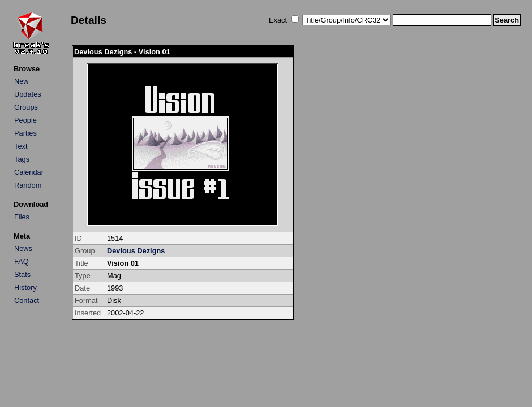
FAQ (22, 261)
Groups (26, 107)
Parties (25, 133)
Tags (22, 159)
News (23, 248)
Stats (22, 274)
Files (22, 217)
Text (21, 146)
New (22, 81)
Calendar (29, 172)
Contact (27, 300)
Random (28, 185)
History (25, 287)
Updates (28, 94)
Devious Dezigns (136, 251)
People (25, 120)
